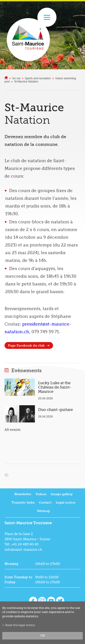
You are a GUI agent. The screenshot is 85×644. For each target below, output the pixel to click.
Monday (11, 564)
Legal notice (66, 503)
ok (43, 636)
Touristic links (23, 503)
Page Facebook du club (26, 346)
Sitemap (43, 511)
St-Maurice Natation (26, 82)
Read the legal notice (20, 625)
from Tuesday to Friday (18, 580)
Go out (16, 78)
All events (12, 430)
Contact (45, 503)
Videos (41, 494)
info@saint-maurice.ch (23, 550)
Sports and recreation (38, 78)
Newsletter (23, 494)
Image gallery (62, 494)
